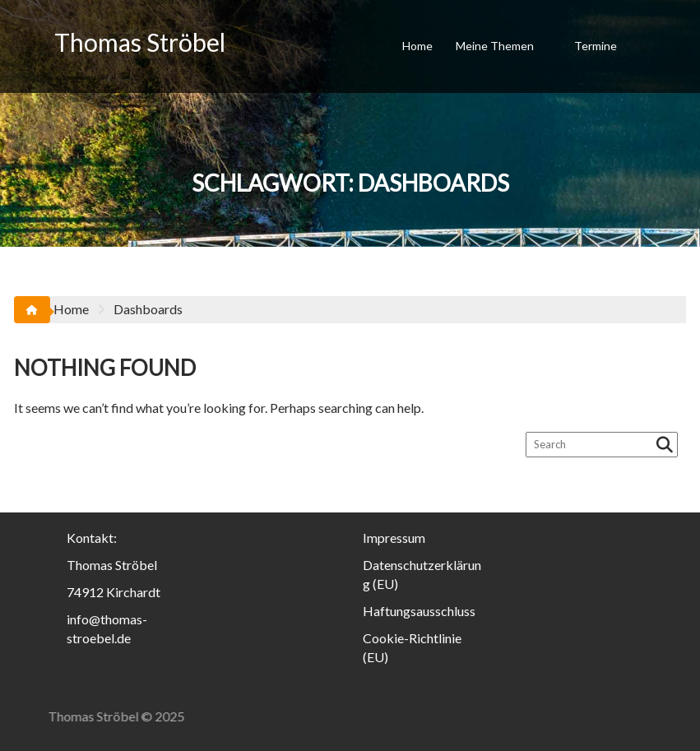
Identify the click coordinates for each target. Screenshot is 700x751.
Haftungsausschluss (419, 611)
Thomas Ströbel (140, 42)
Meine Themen (495, 46)
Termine (596, 46)
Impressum (394, 538)
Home (417, 46)
